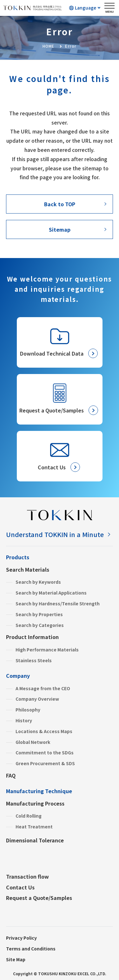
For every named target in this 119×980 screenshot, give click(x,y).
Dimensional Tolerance (35, 840)
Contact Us (20, 887)
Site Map (16, 959)
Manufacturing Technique (39, 791)
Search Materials (28, 569)
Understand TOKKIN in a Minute (55, 534)
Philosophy (28, 710)
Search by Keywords (38, 582)
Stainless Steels (34, 660)
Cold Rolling (29, 816)
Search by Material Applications (51, 593)
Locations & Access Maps (44, 731)
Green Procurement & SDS (45, 763)
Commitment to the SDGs (45, 752)
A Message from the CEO (43, 688)
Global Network (33, 742)
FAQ (11, 775)
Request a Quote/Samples (39, 898)
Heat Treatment (34, 827)
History (24, 720)
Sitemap (60, 229)
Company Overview (37, 699)
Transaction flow (27, 876)
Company (18, 676)
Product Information (32, 637)
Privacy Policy (21, 938)
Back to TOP (60, 204)
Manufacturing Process (35, 803)
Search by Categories (40, 625)
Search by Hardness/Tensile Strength (58, 603)
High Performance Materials (47, 650)
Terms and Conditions (31, 949)
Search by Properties (39, 614)
